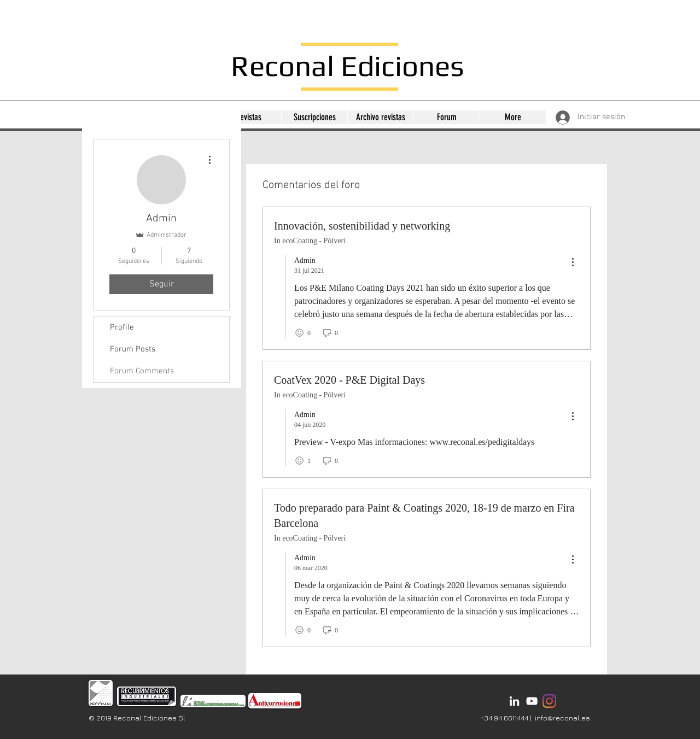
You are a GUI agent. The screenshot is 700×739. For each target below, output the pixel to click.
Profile (122, 327)
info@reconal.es (562, 718)
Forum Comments (142, 371)
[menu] (573, 263)
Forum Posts (133, 349)
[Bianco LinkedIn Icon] (514, 701)
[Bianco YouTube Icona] (532, 701)
